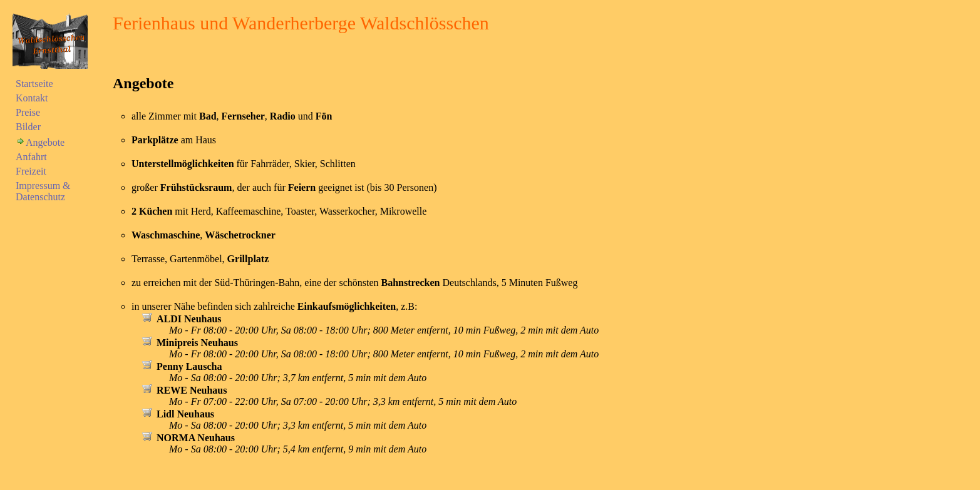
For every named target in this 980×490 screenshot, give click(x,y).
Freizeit (31, 171)
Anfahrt (31, 157)
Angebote (45, 142)
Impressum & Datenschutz (43, 191)
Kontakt (32, 98)
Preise (28, 112)
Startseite (34, 84)
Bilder (28, 127)
